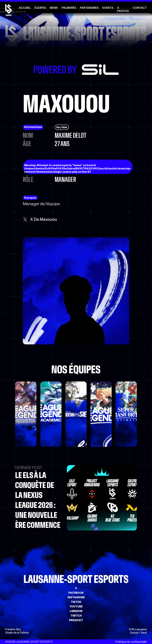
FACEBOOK (76, 593)
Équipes (40, 8)
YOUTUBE (76, 606)
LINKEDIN (76, 611)
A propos (123, 9)
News (54, 8)
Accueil (25, 8)
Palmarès (69, 8)
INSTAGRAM (76, 597)
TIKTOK (76, 602)
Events (108, 8)
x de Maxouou (40, 219)
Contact (140, 8)
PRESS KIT (76, 620)
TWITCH (76, 616)
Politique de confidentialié (131, 642)
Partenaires (89, 8)
